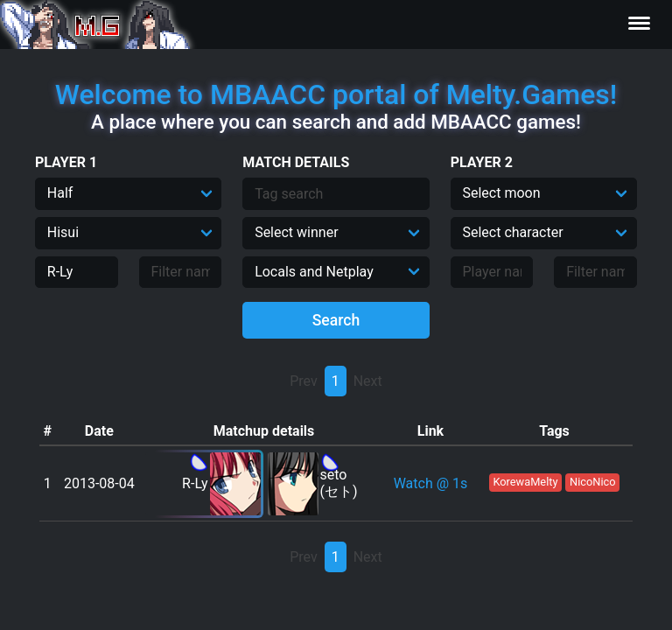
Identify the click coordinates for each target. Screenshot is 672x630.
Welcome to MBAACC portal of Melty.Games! (336, 94)
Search (336, 320)
